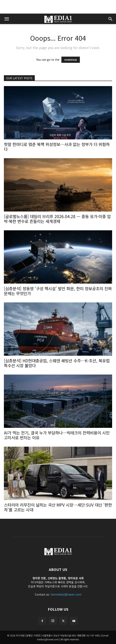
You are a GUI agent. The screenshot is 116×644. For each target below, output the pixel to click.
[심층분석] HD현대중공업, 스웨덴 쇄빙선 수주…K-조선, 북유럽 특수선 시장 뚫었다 (57, 363)
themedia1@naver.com (66, 594)
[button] (7, 19)
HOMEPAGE (71, 60)
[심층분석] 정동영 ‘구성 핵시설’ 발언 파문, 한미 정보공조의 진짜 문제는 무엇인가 (58, 291)
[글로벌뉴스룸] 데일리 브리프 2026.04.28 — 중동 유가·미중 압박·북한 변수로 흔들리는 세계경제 (57, 219)
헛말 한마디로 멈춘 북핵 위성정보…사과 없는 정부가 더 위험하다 (57, 147)
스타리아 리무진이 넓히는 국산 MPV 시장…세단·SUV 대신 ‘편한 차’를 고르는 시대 (58, 507)
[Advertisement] (58, 7)
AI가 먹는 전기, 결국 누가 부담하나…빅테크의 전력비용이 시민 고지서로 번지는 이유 (57, 435)
